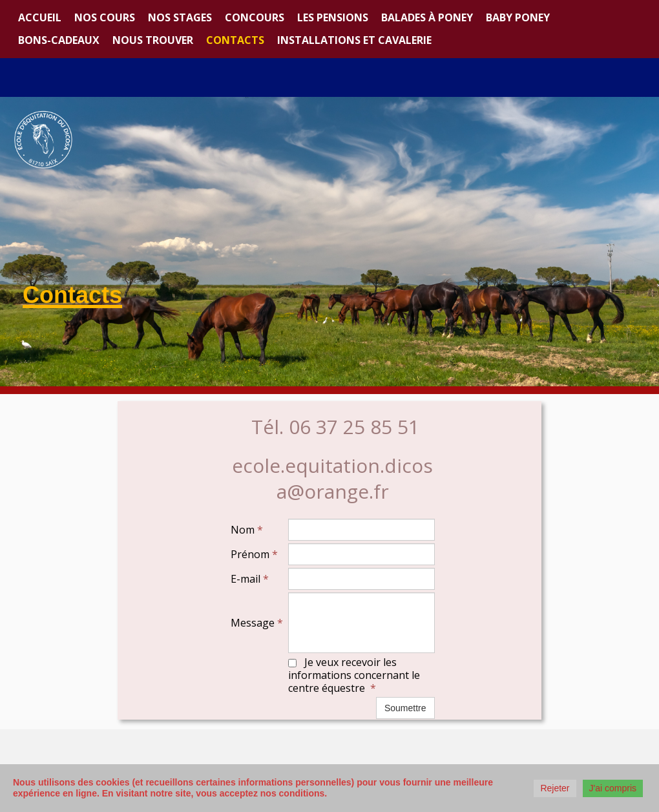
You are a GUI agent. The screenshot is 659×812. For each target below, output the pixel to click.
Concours (255, 17)
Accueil (40, 17)
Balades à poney (427, 17)
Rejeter (555, 788)
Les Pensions (333, 17)
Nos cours (105, 17)
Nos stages (180, 17)
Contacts (235, 40)
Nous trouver (153, 40)
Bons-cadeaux (59, 40)
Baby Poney (518, 17)
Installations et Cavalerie (354, 40)
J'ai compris (613, 788)
